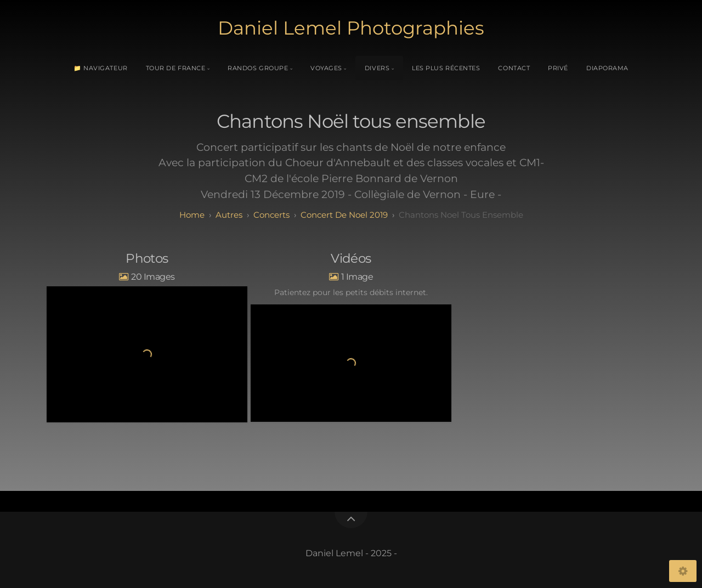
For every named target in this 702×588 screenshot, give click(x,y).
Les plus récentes (446, 68)
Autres (229, 215)
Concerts (271, 215)
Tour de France (176, 68)
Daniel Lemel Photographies (351, 28)
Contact (514, 68)
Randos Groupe (258, 68)
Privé (558, 68)
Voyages (326, 68)
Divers (377, 68)
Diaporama (607, 68)
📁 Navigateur (101, 68)
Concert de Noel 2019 (344, 215)
